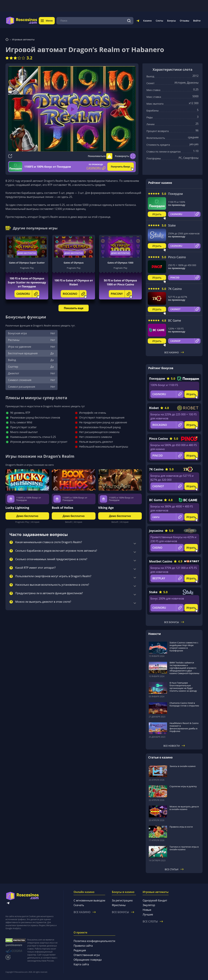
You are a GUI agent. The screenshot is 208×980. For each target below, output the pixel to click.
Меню (47, 21)
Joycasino (156, 531)
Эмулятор (149, 905)
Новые (147, 910)
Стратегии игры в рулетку (183, 786)
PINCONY (121, 294)
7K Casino (175, 289)
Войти (197, 21)
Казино (147, 21)
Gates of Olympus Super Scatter (27, 263)
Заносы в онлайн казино (183, 766)
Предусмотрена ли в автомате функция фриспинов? (49, 593)
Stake (172, 225)
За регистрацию (122, 900)
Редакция (80, 950)
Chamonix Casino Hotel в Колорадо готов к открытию (184, 704)
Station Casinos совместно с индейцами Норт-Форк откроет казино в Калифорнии (184, 647)
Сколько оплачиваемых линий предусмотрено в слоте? (51, 559)
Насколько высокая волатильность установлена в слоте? (52, 585)
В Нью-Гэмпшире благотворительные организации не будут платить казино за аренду (183, 687)
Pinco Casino (177, 257)
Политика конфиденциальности (94, 941)
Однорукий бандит (155, 900)
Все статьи (174, 869)
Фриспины (119, 905)
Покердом (175, 194)
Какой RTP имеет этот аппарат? (35, 568)
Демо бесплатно (27, 253)
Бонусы (171, 21)
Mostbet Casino (161, 561)
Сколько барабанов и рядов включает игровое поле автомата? (56, 551)
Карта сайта (81, 964)
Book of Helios (62, 508)
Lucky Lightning (17, 508)
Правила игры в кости (181, 827)
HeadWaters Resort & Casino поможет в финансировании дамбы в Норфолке (184, 727)
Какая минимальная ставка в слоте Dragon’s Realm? (49, 542)
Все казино (174, 352)
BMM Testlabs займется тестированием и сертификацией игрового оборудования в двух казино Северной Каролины (184, 668)
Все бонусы (174, 622)
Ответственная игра (87, 955)
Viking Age (106, 508)
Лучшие (148, 914)
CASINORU (28, 294)
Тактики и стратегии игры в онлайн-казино (184, 848)
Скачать (79, 905)
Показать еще (74, 308)
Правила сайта (83, 946)
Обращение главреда (88, 960)
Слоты (159, 21)
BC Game (175, 320)
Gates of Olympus (74, 263)
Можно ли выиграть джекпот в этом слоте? (43, 602)
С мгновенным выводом (89, 900)
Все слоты (153, 921)
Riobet (154, 408)
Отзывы (185, 21)
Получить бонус (121, 167)
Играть (157, 214)
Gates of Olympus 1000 (120, 263)
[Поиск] (129, 21)
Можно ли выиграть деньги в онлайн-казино (184, 808)
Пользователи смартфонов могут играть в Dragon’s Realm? (53, 576)
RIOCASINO (75, 294)
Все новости (174, 746)
